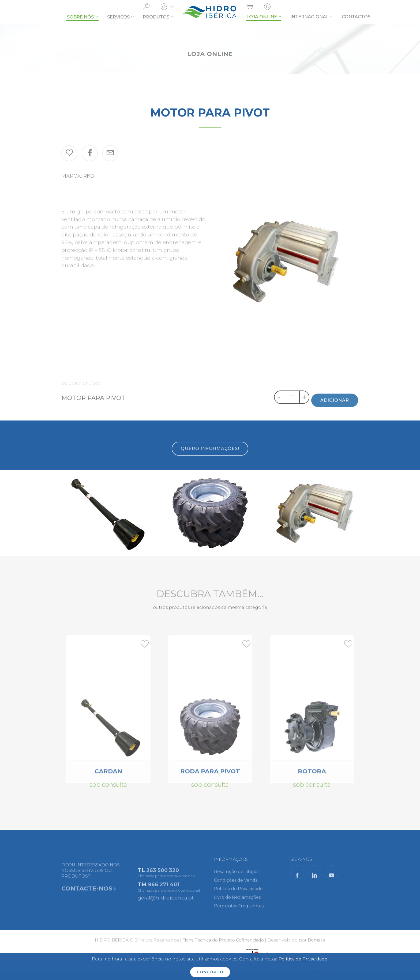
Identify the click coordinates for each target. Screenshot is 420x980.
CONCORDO (210, 972)
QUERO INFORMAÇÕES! (210, 458)
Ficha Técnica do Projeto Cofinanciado (223, 945)
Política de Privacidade (303, 959)
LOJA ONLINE (262, 17)
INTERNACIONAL (310, 17)
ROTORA (312, 777)
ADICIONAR (335, 409)
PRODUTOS (156, 17)
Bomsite (316, 945)
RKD (89, 176)
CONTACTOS (356, 17)
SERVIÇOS (118, 17)
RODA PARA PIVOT (210, 777)
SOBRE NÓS (80, 17)
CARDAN (108, 777)
